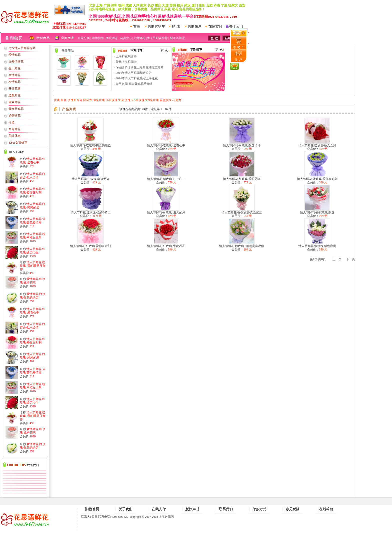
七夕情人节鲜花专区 (22, 48)
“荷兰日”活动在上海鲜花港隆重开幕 (140, 67)
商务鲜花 (14, 129)
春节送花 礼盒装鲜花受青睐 (134, 84)
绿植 (11, 122)
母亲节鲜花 (16, 109)
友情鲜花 (14, 82)
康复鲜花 (14, 102)
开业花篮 (14, 89)
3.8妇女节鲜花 (18, 143)
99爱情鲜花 (16, 62)
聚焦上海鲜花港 (126, 62)
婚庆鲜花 (14, 116)
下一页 (350, 259)
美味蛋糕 (14, 136)
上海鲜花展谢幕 (126, 56)
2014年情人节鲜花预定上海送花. (137, 78)
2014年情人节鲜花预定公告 (134, 73)
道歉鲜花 (14, 95)
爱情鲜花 (14, 55)
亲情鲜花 (14, 75)
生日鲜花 (14, 68)
